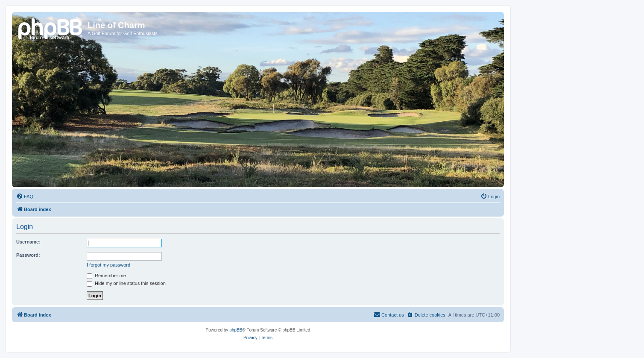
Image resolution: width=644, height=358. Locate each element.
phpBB (236, 330)
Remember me (106, 276)
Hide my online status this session (126, 283)
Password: (28, 255)
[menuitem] (25, 197)
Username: (28, 242)
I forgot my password (108, 265)
